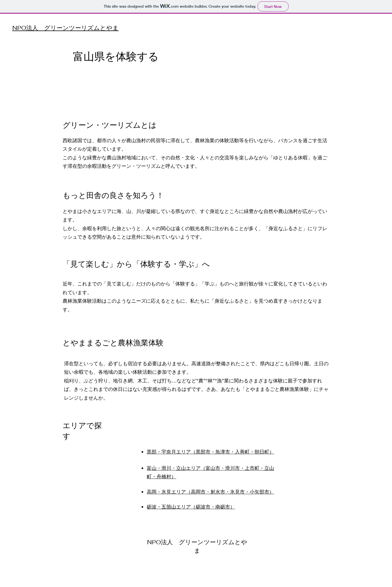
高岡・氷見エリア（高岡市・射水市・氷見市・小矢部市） (210, 492)
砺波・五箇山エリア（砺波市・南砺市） (191, 507)
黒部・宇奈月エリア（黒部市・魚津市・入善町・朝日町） (210, 452)
